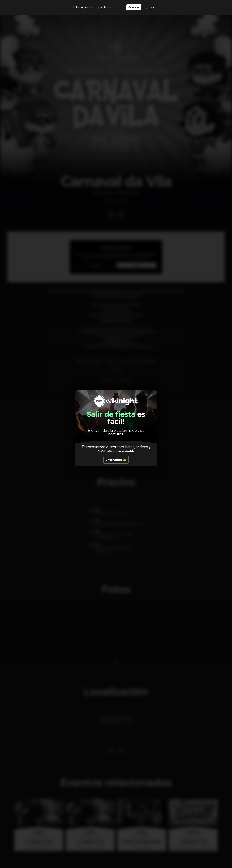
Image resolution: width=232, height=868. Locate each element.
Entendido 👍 (116, 460)
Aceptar (134, 7)
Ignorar (150, 7)
